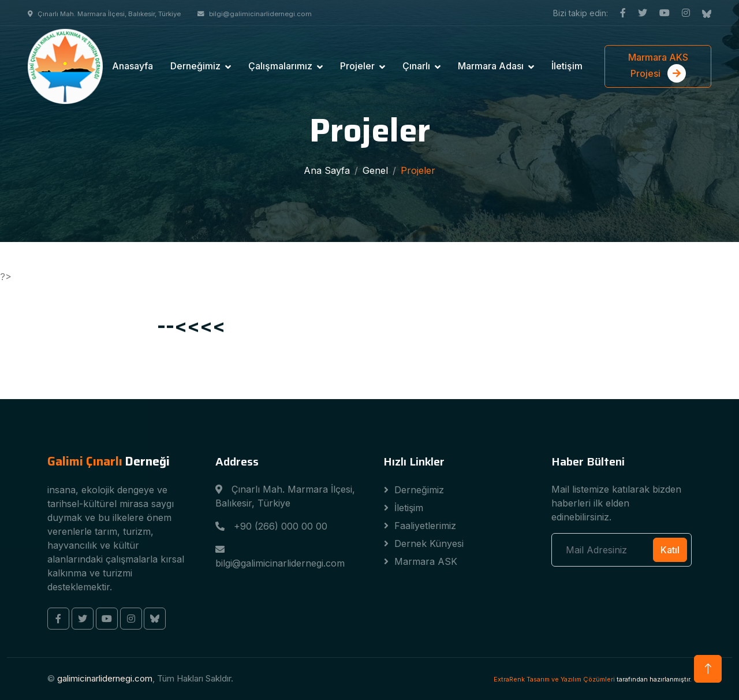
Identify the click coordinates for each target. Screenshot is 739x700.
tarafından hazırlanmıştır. (593, 679)
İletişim (567, 66)
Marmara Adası (491, 66)
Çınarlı (416, 66)
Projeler (357, 66)
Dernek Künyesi (429, 543)
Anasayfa (133, 66)
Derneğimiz (195, 66)
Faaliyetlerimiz (425, 526)
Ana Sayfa (327, 170)
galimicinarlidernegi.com (105, 678)
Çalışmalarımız (280, 66)
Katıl (670, 550)
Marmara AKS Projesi (658, 67)
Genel (375, 170)
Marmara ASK (426, 561)
